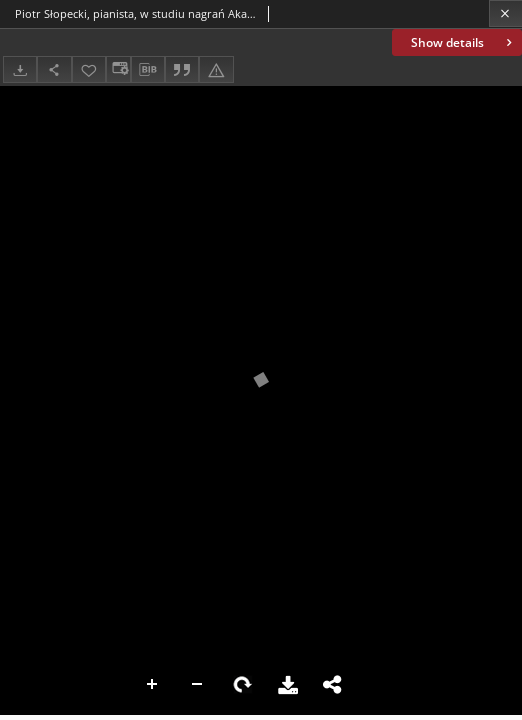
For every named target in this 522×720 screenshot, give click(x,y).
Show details (463, 42)
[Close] (505, 13)
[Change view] (118, 69)
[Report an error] (216, 69)
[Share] (54, 69)
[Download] (20, 69)
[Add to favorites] (89, 69)
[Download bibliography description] (148, 70)
